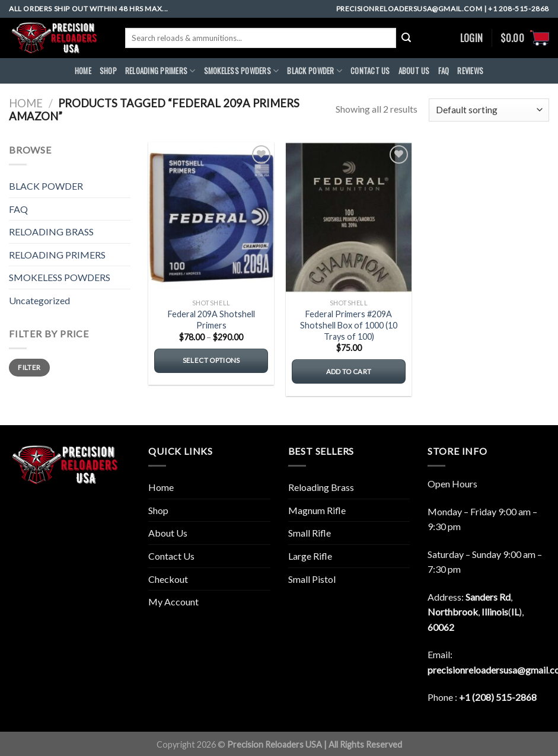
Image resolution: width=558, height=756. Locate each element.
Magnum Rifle (317, 510)
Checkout (168, 579)
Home (26, 103)
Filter (29, 367)
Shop (108, 71)
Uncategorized (39, 300)
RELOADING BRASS (51, 232)
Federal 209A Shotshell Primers (211, 320)
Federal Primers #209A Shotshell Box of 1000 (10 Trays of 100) (349, 325)
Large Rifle (310, 556)
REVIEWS (470, 71)
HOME (83, 71)
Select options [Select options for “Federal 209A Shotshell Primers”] (211, 360)
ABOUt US (414, 71)
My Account (173, 602)
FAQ (444, 71)
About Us (168, 533)
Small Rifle (310, 533)
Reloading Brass (321, 487)
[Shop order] (489, 110)
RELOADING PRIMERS (160, 71)
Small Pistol (312, 579)
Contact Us (171, 556)
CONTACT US (370, 71)
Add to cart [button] (349, 371)
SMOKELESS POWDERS (242, 71)
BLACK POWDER (315, 71)
